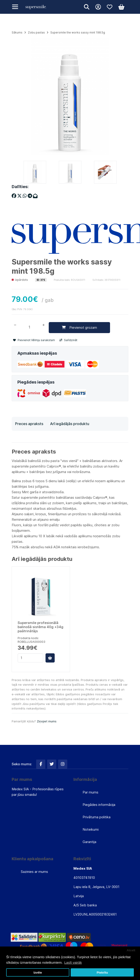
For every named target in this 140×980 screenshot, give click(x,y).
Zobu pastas (36, 32)
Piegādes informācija (99, 805)
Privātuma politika (97, 817)
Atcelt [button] (131, 950)
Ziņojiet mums (47, 721)
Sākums (17, 32)
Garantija (89, 842)
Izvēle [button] (38, 973)
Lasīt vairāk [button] (73, 962)
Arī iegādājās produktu (70, 424)
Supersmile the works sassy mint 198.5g (78, 32)
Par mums (90, 792)
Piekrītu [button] (102, 973)
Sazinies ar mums (34, 872)
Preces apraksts (29, 424)
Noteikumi (91, 829)
